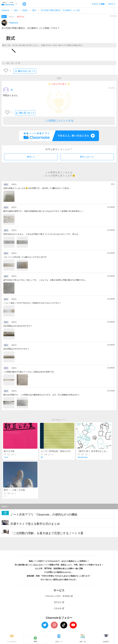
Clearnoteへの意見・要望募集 (59, 596)
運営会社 (59, 602)
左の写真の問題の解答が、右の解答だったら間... (61, 10)
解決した (31, 157)
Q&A (16, 10)
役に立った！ (25, 113)
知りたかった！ (25, 71)
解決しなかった (87, 157)
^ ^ (5, 496)
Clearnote (5, 10)
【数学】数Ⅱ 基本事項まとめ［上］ (95, 451)
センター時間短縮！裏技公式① (56, 451)
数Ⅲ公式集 (9, 451)
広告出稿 (59, 608)
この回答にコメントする (59, 121)
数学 (34, 10)
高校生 (25, 10)
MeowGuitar (83, 457)
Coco (6, 457)
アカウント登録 (98, 4)
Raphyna (14, 23)
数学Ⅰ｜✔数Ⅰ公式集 (14, 490)
